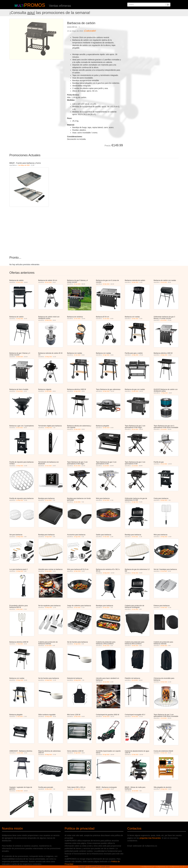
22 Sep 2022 (135, 355)
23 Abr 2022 (164, 282)
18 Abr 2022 (20, 609)
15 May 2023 (106, 573)
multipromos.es (162, 867)
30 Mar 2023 (164, 500)
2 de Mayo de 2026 (24, 165)
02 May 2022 (20, 319)
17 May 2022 (164, 393)
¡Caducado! (90, 31)
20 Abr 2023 (135, 716)
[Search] (168, 5)
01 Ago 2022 (77, 753)
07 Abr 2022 (106, 537)
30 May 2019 (20, 680)
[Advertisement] (152, 37)
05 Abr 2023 (77, 789)
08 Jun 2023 (48, 282)
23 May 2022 (49, 357)
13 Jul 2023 (164, 429)
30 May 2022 (49, 607)
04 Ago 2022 (106, 355)
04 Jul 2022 (164, 320)
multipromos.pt (148, 867)
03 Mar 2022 (135, 573)
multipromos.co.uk (177, 867)
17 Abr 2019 (20, 716)
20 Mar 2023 (135, 282)
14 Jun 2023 (107, 789)
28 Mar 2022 (49, 320)
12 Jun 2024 (20, 753)
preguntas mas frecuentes (150, 838)
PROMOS (35, 5)
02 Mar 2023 (20, 282)
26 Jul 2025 (135, 791)
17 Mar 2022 (20, 644)
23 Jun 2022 (77, 284)
